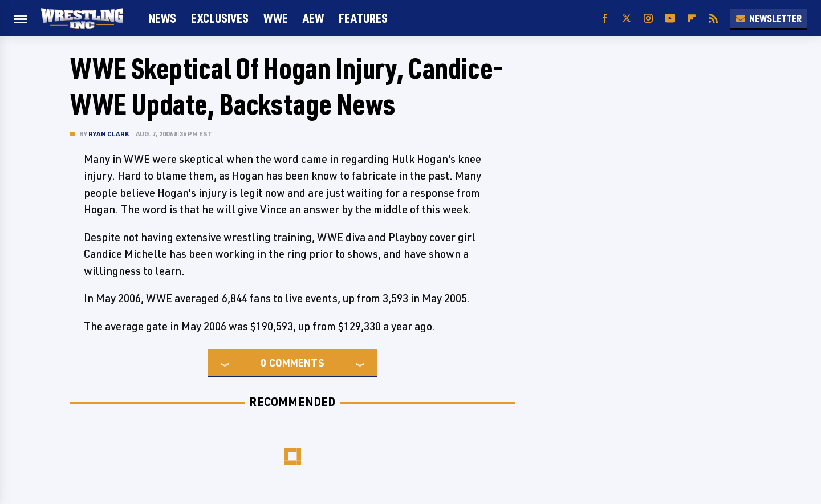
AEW (313, 18)
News (162, 18)
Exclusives (220, 18)
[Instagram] (648, 19)
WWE (276, 18)
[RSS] (713, 19)
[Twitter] (627, 19)
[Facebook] (605, 19)
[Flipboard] (692, 19)
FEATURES (363, 18)
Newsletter (769, 18)
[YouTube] (670, 19)
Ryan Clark (109, 134)
